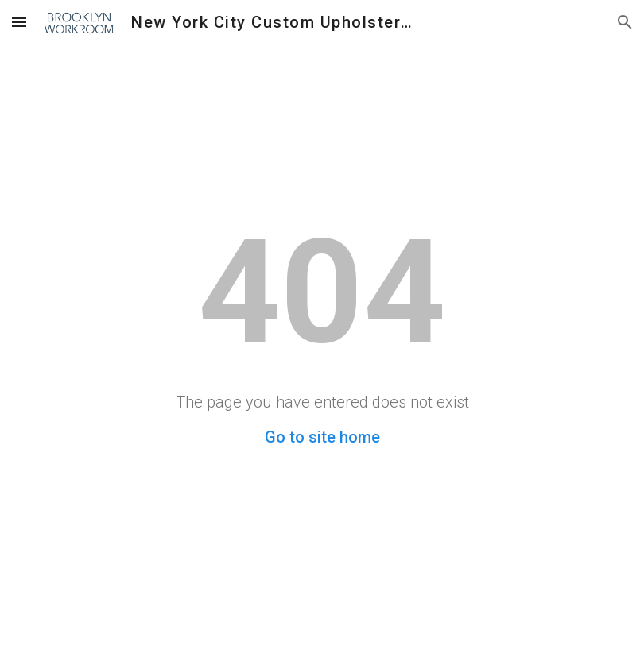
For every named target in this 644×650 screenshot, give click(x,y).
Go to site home (322, 437)
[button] (19, 22)
